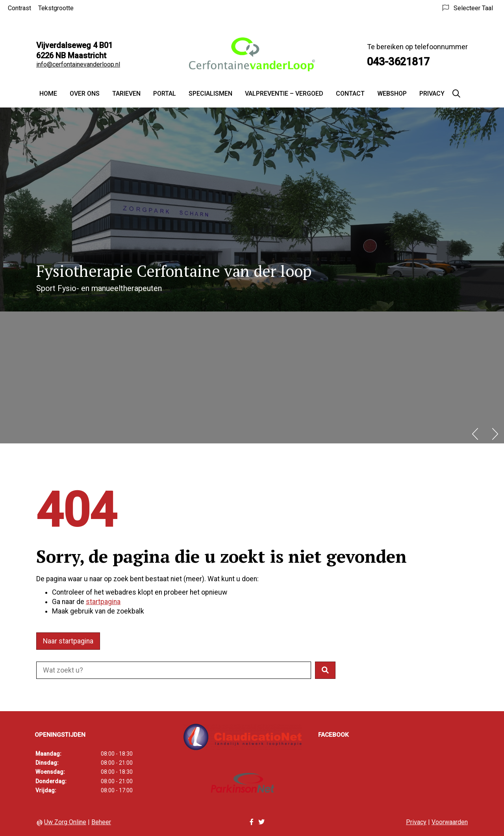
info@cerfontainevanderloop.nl (78, 64)
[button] (325, 670)
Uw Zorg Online (65, 822)
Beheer (101, 822)
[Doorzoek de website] (174, 670)
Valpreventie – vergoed (284, 94)
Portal (165, 94)
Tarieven (126, 94)
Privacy (432, 94)
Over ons (85, 94)
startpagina (103, 602)
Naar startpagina (68, 641)
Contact (350, 94)
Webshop (392, 94)
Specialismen (210, 94)
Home (48, 94)
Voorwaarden (450, 822)
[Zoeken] (456, 94)
